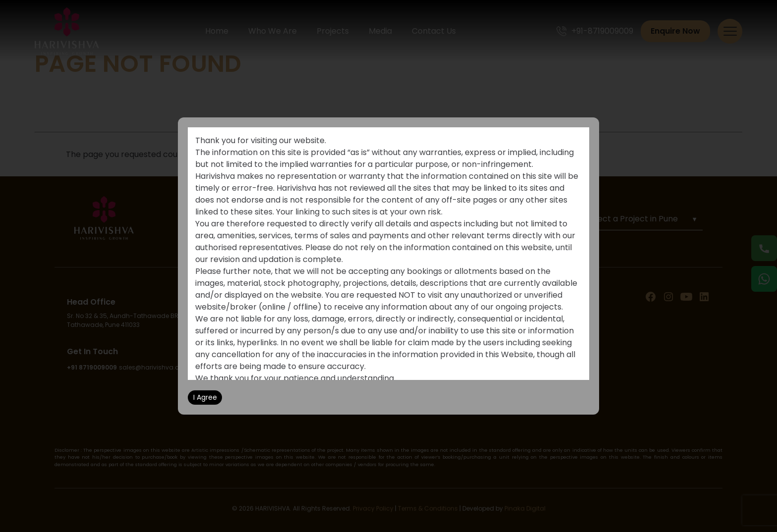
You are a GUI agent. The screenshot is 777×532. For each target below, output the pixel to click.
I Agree (205, 397)
